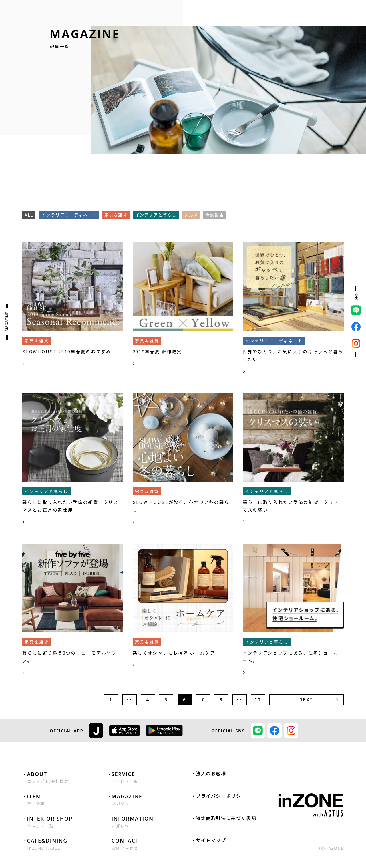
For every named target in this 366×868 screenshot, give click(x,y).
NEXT (306, 700)
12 (258, 700)
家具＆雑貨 (116, 215)
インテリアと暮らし (156, 215)
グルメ (191, 215)
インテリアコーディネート (69, 215)
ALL (29, 215)
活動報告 (215, 215)
